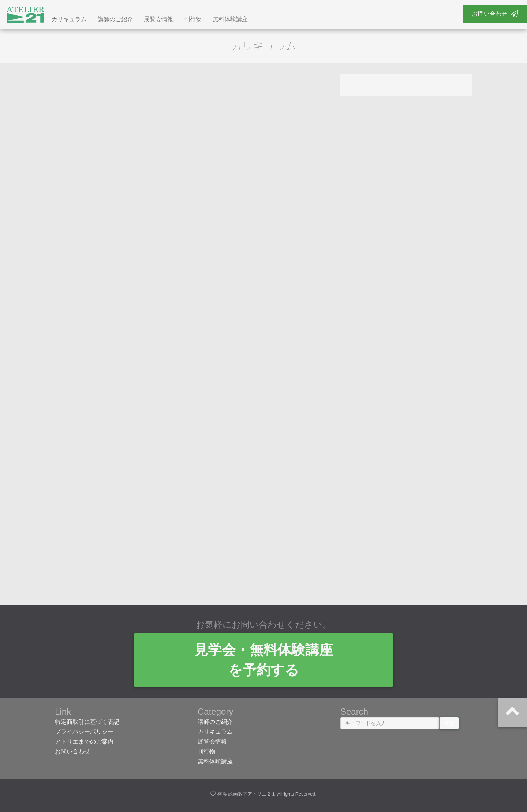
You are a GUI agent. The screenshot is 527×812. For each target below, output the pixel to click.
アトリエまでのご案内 (84, 742)
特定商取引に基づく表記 (87, 722)
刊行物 (193, 19)
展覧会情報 (158, 19)
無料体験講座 (230, 19)
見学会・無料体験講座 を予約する (263, 660)
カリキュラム (69, 19)
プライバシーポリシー (84, 732)
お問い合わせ (495, 14)
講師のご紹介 (115, 19)
